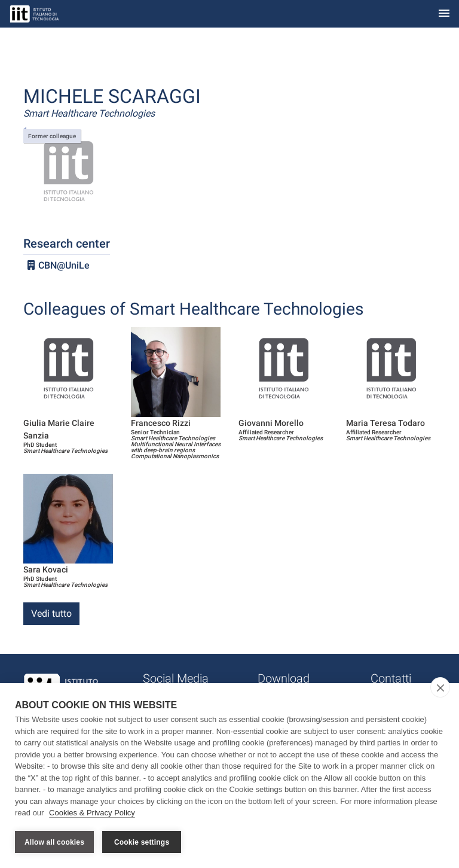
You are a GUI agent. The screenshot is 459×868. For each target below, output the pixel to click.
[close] (440, 688)
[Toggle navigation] (444, 14)
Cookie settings (142, 842)
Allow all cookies (54, 842)
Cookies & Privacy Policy (92, 813)
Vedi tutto (51, 613)
